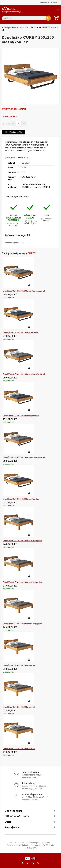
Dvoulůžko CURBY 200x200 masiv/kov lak (21, 332)
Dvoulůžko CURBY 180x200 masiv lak (19, 707)
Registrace (44, 2)
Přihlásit (55, 2)
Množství (6, 124)
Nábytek (8, 27)
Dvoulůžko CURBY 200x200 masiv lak (19, 665)
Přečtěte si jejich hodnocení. (13, 224)
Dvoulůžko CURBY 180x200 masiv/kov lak (21, 415)
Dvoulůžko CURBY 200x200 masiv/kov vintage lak (24, 291)
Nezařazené (18, 27)
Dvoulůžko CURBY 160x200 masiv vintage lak (22, 623)
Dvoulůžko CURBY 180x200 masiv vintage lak (22, 582)
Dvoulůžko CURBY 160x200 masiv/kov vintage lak (24, 457)
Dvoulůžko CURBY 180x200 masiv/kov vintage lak (24, 374)
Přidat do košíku (14, 132)
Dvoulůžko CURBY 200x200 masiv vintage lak (22, 540)
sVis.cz (12, 9)
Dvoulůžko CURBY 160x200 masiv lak (19, 748)
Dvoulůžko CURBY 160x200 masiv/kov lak (21, 499)
